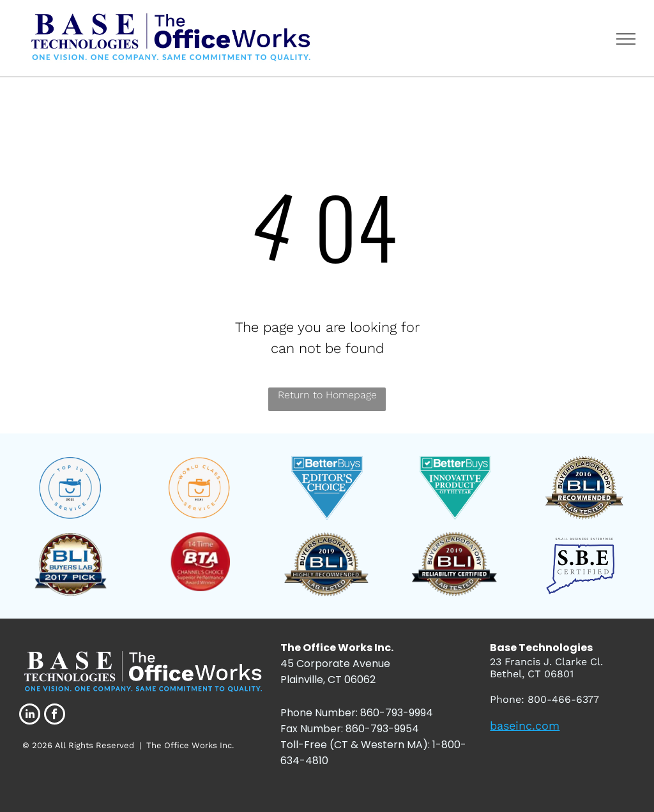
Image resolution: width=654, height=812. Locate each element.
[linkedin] (30, 716)
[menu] (626, 39)
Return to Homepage (327, 395)
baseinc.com (525, 726)
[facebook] (55, 716)
